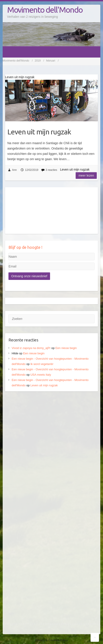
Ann (14, 170)
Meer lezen (86, 175)
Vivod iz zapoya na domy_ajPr (31, 348)
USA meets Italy (41, 375)
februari (51, 61)
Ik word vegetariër (42, 364)
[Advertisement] (51, 450)
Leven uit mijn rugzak (39, 132)
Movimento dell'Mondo (45, 10)
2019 (38, 61)
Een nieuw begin (66, 348)
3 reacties (51, 170)
